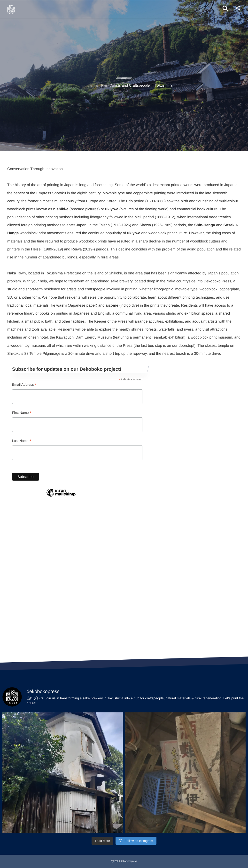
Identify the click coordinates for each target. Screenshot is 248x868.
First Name (22, 413)
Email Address (24, 385)
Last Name (22, 441)
